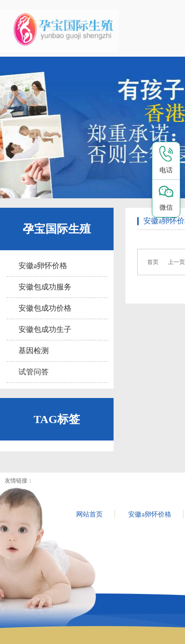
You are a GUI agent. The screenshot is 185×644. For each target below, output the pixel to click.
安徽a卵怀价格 (43, 266)
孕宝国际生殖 (57, 229)
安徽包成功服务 (45, 287)
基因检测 (34, 351)
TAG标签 (57, 419)
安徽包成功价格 (45, 308)
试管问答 (34, 372)
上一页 (176, 262)
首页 (153, 262)
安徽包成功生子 (45, 329)
